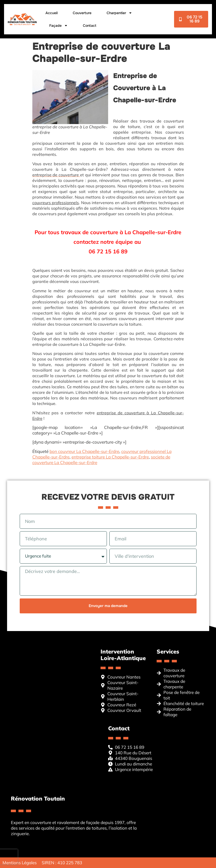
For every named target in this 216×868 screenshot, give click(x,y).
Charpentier (119, 13)
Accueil (51, 13)
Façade (58, 26)
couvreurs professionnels (56, 203)
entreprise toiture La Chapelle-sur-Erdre (110, 457)
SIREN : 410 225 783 (62, 863)
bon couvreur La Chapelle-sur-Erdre (84, 451)
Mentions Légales (20, 863)
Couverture (82, 13)
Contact (89, 26)
